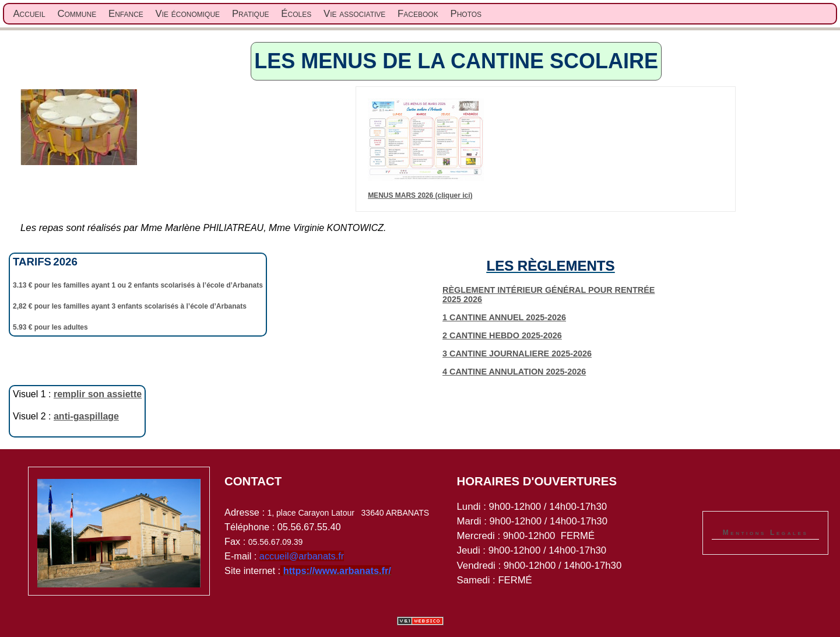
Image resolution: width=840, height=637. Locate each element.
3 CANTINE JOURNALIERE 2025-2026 (517, 353)
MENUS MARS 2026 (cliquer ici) (420, 195)
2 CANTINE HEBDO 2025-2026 (502, 335)
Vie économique (188, 14)
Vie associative (354, 14)
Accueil (29, 14)
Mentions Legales (766, 533)
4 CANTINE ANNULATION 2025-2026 (514, 372)
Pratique (251, 14)
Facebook (418, 14)
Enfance (126, 14)
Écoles (296, 14)
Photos (466, 14)
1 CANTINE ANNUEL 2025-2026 (504, 317)
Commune (77, 14)
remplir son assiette (98, 394)
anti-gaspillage (86, 416)
